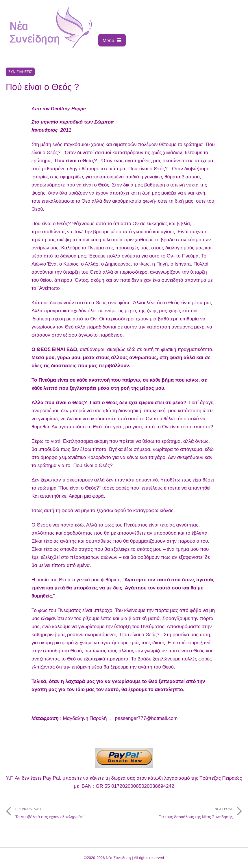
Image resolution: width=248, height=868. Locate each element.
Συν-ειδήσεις (20, 72)
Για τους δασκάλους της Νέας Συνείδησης (183, 811)
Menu (112, 40)
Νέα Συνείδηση (118, 858)
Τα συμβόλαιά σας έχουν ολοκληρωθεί (65, 811)
